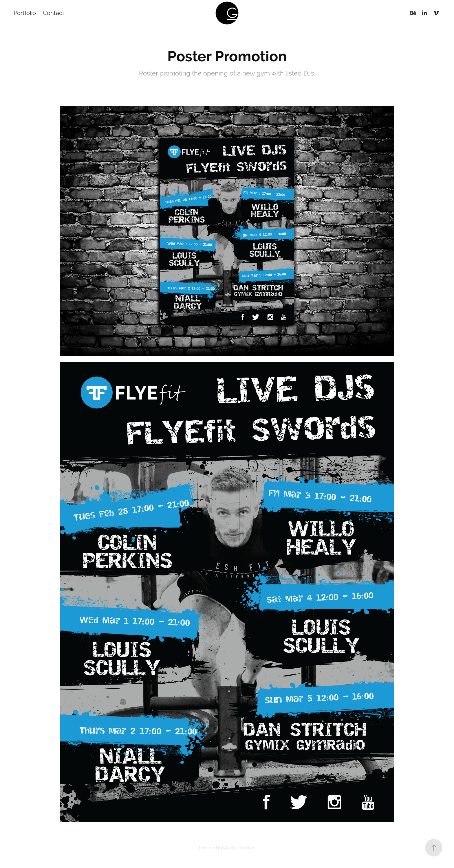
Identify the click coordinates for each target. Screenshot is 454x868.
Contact (54, 13)
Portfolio (25, 13)
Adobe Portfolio (240, 848)
